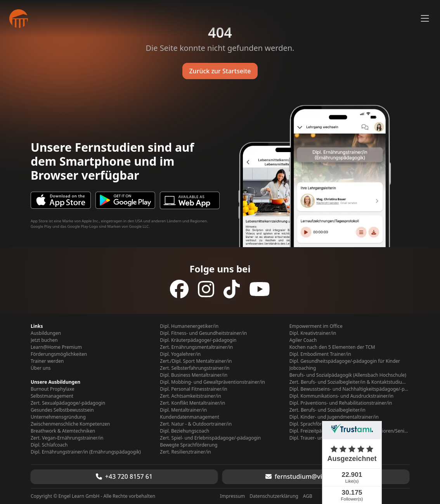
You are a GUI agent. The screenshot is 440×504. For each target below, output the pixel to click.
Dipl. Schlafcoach (49, 445)
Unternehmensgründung (58, 417)
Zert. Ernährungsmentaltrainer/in (196, 347)
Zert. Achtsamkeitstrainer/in (190, 396)
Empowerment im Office (316, 326)
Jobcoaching (303, 368)
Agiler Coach (303, 340)
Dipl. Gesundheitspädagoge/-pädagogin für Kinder (345, 361)
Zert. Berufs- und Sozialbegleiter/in (327, 410)
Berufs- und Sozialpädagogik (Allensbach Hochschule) (348, 375)
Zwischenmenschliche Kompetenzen (70, 424)
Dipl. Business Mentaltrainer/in (194, 375)
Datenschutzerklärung (274, 496)
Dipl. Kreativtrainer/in (313, 333)
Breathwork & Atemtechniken (63, 431)
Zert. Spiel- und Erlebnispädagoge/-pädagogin (210, 438)
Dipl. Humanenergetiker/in (189, 326)
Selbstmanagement (52, 396)
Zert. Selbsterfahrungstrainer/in (195, 368)
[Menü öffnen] (425, 19)
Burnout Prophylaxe (53, 389)
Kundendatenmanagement (189, 417)
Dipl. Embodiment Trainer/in (320, 354)
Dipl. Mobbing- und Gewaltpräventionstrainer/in (212, 382)
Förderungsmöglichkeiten (59, 354)
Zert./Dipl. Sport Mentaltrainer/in (196, 361)
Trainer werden (47, 361)
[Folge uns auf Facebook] (179, 289)
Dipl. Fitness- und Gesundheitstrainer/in (203, 333)
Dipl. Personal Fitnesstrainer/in (193, 389)
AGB (308, 496)
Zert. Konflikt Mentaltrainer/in (192, 403)
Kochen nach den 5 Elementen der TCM (332, 347)
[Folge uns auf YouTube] (260, 289)
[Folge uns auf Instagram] (206, 289)
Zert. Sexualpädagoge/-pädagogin (68, 403)
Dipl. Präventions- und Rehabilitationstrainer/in (341, 403)
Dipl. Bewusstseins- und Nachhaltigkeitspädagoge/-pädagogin (349, 389)
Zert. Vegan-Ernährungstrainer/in (67, 438)
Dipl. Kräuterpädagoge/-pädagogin (198, 340)
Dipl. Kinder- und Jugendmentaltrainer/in (334, 417)
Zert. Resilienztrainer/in (185, 452)
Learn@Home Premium (56, 347)
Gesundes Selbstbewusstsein (62, 410)
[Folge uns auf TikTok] (232, 289)
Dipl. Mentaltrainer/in (183, 410)
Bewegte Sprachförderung (189, 445)
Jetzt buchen (44, 340)
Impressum (232, 496)
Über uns (41, 368)
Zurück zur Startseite (220, 71)
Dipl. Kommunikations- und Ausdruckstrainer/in (342, 396)
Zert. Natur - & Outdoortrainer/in (196, 424)
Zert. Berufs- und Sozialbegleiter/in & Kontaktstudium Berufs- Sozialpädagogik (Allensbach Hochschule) (349, 382)
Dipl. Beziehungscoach (184, 431)
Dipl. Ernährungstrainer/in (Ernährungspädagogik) (86, 452)
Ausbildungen (46, 333)
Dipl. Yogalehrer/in (180, 354)
